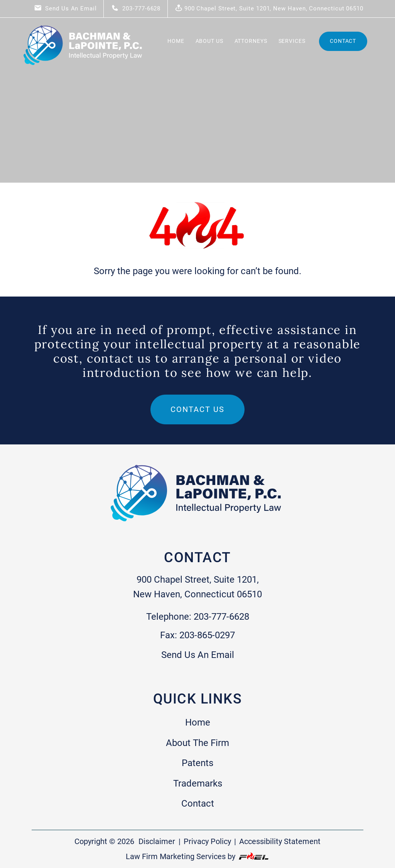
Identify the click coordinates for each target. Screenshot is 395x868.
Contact (343, 41)
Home (176, 41)
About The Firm (197, 743)
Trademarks (198, 783)
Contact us (197, 409)
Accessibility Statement (280, 841)
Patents (197, 763)
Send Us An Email (65, 8)
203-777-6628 (136, 8)
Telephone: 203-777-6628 (198, 617)
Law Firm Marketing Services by (198, 856)
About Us (209, 41)
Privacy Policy (207, 841)
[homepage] (84, 66)
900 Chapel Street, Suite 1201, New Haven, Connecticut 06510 (269, 8)
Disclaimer (157, 841)
